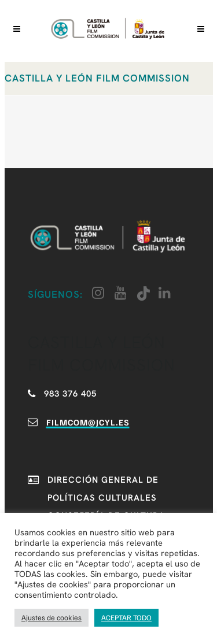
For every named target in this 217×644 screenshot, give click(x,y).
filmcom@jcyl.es (88, 422)
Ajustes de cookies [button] (52, 617)
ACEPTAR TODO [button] (126, 617)
